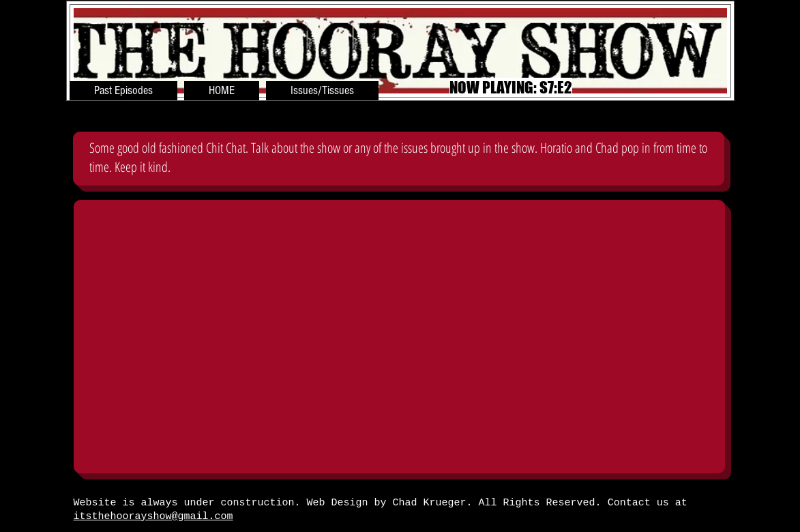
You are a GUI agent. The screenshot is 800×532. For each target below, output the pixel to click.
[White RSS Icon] (696, 30)
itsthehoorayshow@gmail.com (153, 517)
